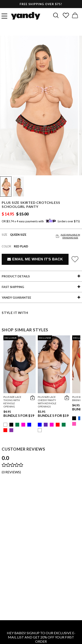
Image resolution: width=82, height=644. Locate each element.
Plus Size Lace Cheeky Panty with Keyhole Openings (47, 402)
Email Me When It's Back (35, 259)
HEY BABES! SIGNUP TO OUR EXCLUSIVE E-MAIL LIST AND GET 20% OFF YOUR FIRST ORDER (41, 637)
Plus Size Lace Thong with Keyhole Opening (12, 402)
